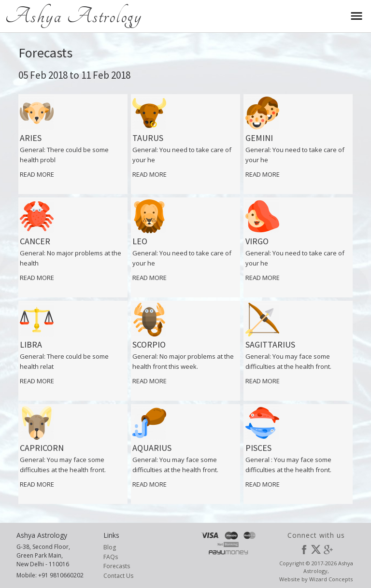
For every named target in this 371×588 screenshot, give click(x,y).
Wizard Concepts (331, 579)
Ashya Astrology (73, 16)
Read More (37, 174)
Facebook (304, 549)
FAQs (111, 557)
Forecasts (117, 566)
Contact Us (118, 576)
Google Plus (328, 549)
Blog (110, 547)
